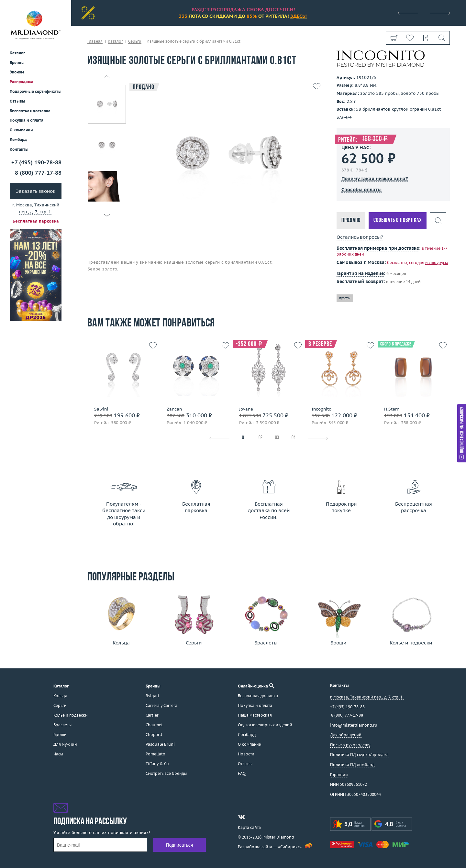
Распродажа (22, 82)
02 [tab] (261, 438)
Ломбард (18, 140)
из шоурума (437, 263)
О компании (21, 130)
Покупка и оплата (27, 120)
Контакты (19, 149)
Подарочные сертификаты (36, 91)
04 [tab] (294, 438)
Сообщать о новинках (398, 220)
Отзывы (17, 101)
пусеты (345, 298)
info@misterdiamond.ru (354, 725)
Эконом (17, 72)
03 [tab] (277, 438)
